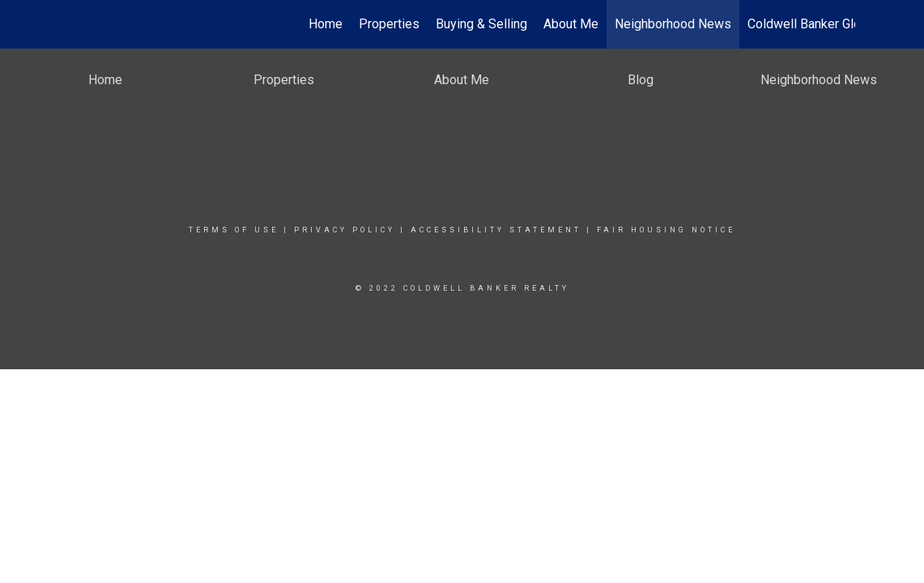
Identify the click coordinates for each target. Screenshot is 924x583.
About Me (571, 24)
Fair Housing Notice (666, 230)
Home (326, 24)
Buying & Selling (481, 24)
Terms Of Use (234, 230)
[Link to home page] (78, 24)
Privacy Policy (345, 230)
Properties (389, 24)
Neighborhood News (673, 24)
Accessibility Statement (496, 230)
